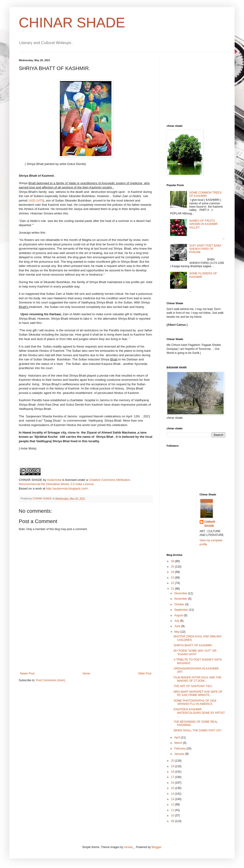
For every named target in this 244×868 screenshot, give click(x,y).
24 (173, 572)
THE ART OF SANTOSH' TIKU (193, 686)
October (180, 604)
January (180, 754)
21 (173, 589)
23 (173, 578)
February (180, 748)
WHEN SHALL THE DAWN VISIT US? (198, 730)
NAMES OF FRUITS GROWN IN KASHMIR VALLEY (204, 224)
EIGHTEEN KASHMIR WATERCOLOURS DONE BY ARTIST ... (199, 713)
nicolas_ (129, 847)
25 (173, 567)
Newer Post (27, 673)
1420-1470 (36, 200)
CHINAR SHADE (72, 23)
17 (173, 777)
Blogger (156, 847)
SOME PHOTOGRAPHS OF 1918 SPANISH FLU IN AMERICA (195, 702)
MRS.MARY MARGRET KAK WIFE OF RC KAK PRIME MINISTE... (198, 693)
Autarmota (54, 480)
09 (173, 821)
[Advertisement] (86, 651)
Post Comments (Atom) (51, 680)
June (178, 626)
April (177, 737)
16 (173, 783)
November (181, 599)
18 (173, 772)
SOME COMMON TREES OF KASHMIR (206, 194)
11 (173, 810)
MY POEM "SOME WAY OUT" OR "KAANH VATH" (195, 652)
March (179, 743)
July (177, 621)
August (179, 615)
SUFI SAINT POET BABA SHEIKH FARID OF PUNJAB (205, 249)
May (177, 632)
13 (173, 799)
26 (173, 561)
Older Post (145, 673)
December (181, 593)
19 (173, 766)
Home (86, 673)
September (182, 610)
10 (173, 816)
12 (173, 804)
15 (173, 788)
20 (173, 761)
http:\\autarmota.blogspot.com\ (67, 488)
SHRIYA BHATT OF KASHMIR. (193, 645)
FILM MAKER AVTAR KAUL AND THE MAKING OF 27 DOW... (198, 679)
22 (173, 583)
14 (173, 794)
